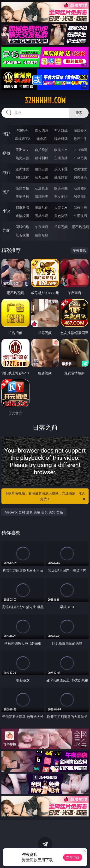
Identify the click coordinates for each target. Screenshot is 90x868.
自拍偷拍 (42, 150)
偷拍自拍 (42, 169)
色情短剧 (42, 235)
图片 (6, 192)
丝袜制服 (42, 158)
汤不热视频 (80, 227)
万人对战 (61, 130)
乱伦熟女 (61, 177)
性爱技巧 (80, 216)
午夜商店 (42, 227)
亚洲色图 (42, 188)
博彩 (6, 134)
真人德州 (42, 130)
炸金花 (42, 139)
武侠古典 (80, 207)
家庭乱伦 (42, 207)
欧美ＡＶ (61, 150)
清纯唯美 (42, 196)
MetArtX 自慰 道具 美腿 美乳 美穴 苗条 (34, 512)
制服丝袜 (22, 177)
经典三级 (42, 177)
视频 (6, 153)
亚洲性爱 (22, 169)
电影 (6, 172)
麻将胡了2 (22, 139)
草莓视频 (61, 227)
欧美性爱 (80, 169)
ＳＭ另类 (80, 158)
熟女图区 (61, 196)
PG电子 (22, 130)
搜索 (79, 113)
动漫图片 (80, 188)
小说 (6, 211)
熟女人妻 (22, 158)
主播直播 (61, 158)
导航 (6, 230)
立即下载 (73, 857)
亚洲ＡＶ (22, 150)
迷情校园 (22, 216)
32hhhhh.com (45, 100)
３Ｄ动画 (80, 150)
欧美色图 (61, 188)
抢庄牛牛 (80, 139)
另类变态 (80, 177)
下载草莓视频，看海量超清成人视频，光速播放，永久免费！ (46, 496)
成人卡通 (61, 169)
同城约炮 (22, 227)
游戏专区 (80, 130)
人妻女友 (61, 207)
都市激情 (22, 207)
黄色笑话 (61, 216)
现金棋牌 (61, 139)
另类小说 (42, 216)
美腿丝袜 (22, 196)
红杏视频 (22, 235)
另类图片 (80, 196)
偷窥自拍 (22, 188)
